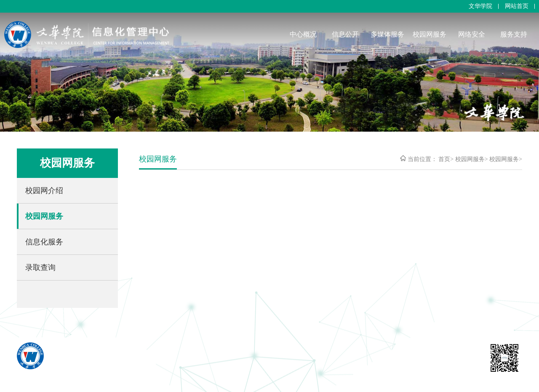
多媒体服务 (387, 34)
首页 (444, 159)
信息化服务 (44, 242)
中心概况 (303, 34)
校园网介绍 (44, 191)
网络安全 (472, 34)
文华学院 (480, 6)
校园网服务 (430, 34)
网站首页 (517, 6)
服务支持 (514, 34)
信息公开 (345, 34)
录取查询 (40, 268)
